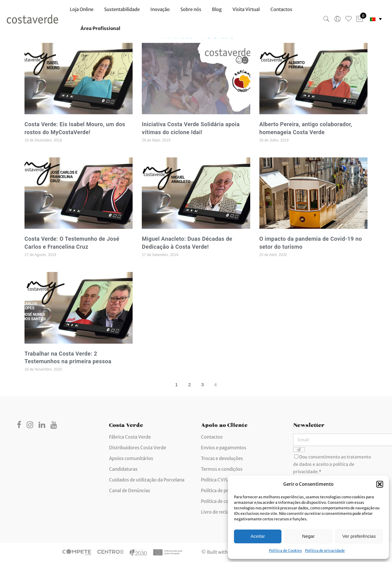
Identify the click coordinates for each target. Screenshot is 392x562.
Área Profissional (100, 28)
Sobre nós (191, 9)
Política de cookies (220, 501)
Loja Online (82, 9)
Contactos (281, 9)
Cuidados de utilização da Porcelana (147, 480)
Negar (309, 536)
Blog (217, 9)
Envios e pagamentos (224, 448)
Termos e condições (222, 469)
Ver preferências (359, 536)
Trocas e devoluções (222, 458)
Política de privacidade (325, 551)
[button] (380, 484)
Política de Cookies (285, 551)
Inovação (160, 9)
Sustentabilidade (122, 9)
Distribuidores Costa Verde (138, 448)
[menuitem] (376, 19)
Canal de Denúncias (130, 490)
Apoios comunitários (131, 458)
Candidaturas (123, 469)
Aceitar (258, 536)
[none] (376, 19)
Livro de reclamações (223, 512)
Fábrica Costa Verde (130, 437)
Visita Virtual (246, 9)
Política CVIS (214, 480)
